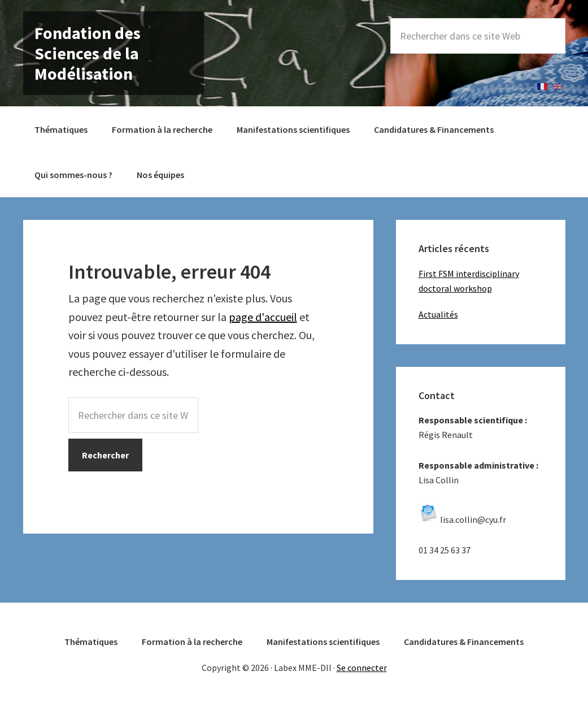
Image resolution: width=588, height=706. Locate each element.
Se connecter (362, 668)
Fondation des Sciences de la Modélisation (88, 53)
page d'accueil (263, 317)
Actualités (438, 314)
